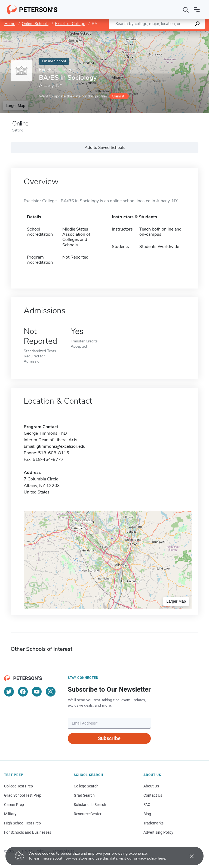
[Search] (186, 10)
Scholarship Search (90, 805)
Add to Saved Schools (105, 148)
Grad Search (84, 795)
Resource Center (88, 814)
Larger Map (16, 106)
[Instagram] (51, 692)
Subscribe (109, 738)
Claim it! (119, 96)
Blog (147, 814)
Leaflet (143, 34)
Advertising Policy (158, 832)
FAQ (147, 805)
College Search (86, 786)
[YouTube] (37, 692)
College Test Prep (19, 786)
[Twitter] (9, 692)
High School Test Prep (22, 823)
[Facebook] (23, 692)
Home (10, 24)
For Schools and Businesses (28, 832)
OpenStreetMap (172, 34)
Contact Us (153, 795)
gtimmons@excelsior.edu (61, 446)
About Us (151, 786)
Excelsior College (70, 24)
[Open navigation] (197, 10)
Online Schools (35, 24)
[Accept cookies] (188, 856)
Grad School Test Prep (23, 795)
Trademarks (153, 823)
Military (10, 814)
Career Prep (14, 805)
